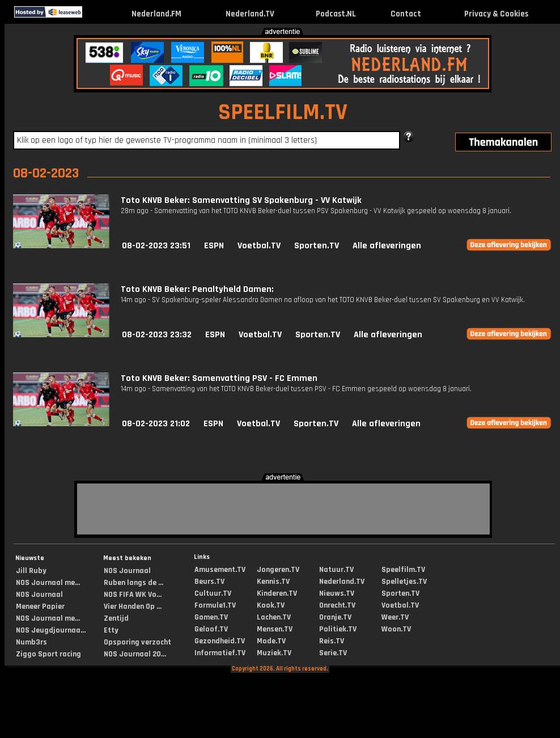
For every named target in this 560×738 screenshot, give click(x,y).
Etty (111, 630)
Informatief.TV (220, 653)
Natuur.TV (336, 570)
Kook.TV (271, 605)
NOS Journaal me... (48, 583)
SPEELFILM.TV (283, 113)
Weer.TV (395, 617)
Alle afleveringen (387, 246)
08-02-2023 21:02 (156, 424)
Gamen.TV (211, 617)
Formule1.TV (215, 605)
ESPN (214, 246)
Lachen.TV (274, 617)
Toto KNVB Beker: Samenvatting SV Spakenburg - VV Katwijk (241, 200)
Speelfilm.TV (403, 570)
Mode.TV (271, 641)
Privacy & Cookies (496, 14)
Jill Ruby (31, 571)
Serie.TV (333, 653)
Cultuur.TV (213, 593)
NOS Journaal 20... (135, 654)
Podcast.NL (336, 14)
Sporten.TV (317, 246)
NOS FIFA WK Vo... (133, 595)
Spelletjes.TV (404, 582)
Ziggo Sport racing (48, 654)
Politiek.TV (338, 629)
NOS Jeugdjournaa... (51, 630)
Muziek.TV (274, 653)
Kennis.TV (273, 582)
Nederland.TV (250, 14)
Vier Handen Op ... (133, 606)
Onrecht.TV (337, 605)
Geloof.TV (211, 629)
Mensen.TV (275, 629)
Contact (406, 14)
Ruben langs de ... (133, 583)
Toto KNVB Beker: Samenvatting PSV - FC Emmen (219, 378)
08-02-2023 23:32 (157, 335)
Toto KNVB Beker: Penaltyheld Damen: (197, 289)
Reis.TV (332, 641)
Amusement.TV (220, 570)
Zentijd (116, 618)
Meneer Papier (40, 606)
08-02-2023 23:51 (156, 246)
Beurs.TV (209, 582)
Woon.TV (396, 629)
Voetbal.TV (259, 246)
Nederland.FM (156, 14)
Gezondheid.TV (220, 641)
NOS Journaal (39, 595)
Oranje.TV (335, 617)
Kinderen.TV (277, 593)
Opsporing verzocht (137, 642)
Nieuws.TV (337, 593)
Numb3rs (31, 642)
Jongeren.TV (278, 570)
